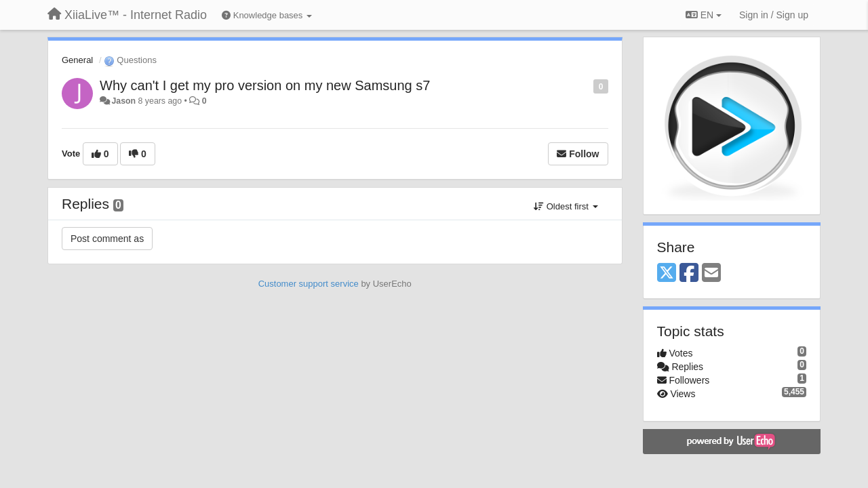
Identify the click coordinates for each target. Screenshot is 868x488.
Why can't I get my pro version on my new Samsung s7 (265, 85)
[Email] (711, 273)
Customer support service (309, 284)
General (77, 60)
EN (704, 15)
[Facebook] (689, 273)
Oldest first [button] (566, 206)
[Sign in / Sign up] (774, 15)
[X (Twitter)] (667, 273)
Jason (123, 101)
